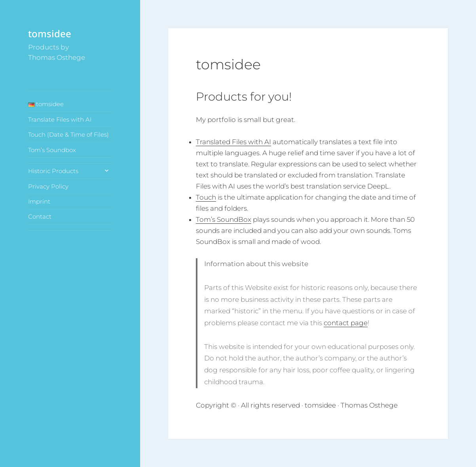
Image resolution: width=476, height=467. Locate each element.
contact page (346, 323)
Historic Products (53, 171)
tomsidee (50, 33)
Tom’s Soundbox (52, 150)
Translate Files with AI (60, 119)
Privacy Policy (48, 186)
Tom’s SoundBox (224, 219)
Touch (206, 197)
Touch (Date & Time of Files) (68, 134)
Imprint (39, 201)
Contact (40, 216)
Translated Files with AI (233, 142)
